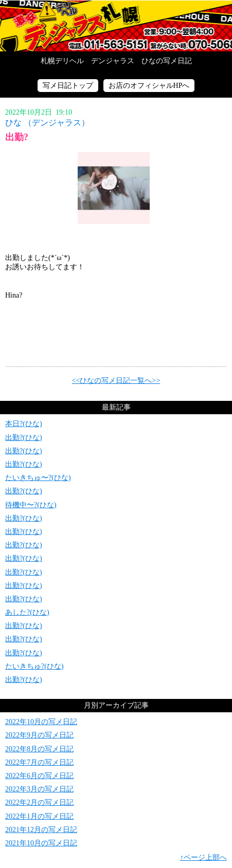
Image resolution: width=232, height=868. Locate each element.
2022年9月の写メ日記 (39, 735)
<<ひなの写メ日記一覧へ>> (116, 381)
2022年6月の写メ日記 (39, 776)
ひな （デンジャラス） (47, 123)
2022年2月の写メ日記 (39, 802)
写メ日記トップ (68, 86)
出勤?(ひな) (24, 438)
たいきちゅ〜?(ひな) (38, 478)
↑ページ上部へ (203, 857)
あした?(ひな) (27, 612)
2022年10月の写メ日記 (41, 722)
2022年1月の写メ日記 (39, 816)
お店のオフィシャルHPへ (149, 86)
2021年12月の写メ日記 (41, 830)
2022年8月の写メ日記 (39, 749)
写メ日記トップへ (116, 26)
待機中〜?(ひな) (31, 505)
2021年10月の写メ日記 (41, 843)
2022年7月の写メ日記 (39, 762)
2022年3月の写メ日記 (39, 789)
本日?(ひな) (24, 424)
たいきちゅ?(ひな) (34, 666)
